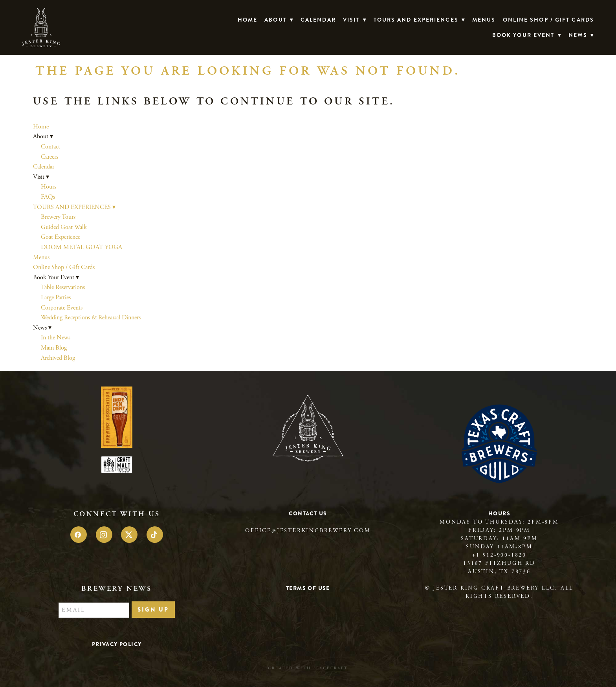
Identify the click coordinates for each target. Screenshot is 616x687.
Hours (49, 187)
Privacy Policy (117, 644)
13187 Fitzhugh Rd (499, 563)
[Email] (94, 610)
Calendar (318, 20)
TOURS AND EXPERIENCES (419, 20)
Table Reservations (63, 287)
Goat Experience (60, 237)
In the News (56, 338)
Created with (308, 668)
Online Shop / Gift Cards (548, 20)
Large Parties (56, 298)
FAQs (48, 197)
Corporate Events (62, 308)
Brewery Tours (58, 217)
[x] (129, 535)
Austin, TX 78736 (499, 572)
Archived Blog (58, 358)
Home (247, 20)
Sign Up (153, 610)
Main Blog (54, 348)
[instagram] (104, 535)
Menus (484, 20)
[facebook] (79, 535)
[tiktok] (155, 535)
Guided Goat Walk (64, 227)
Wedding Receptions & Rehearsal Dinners (91, 318)
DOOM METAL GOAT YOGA (82, 247)
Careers (49, 157)
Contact (50, 147)
